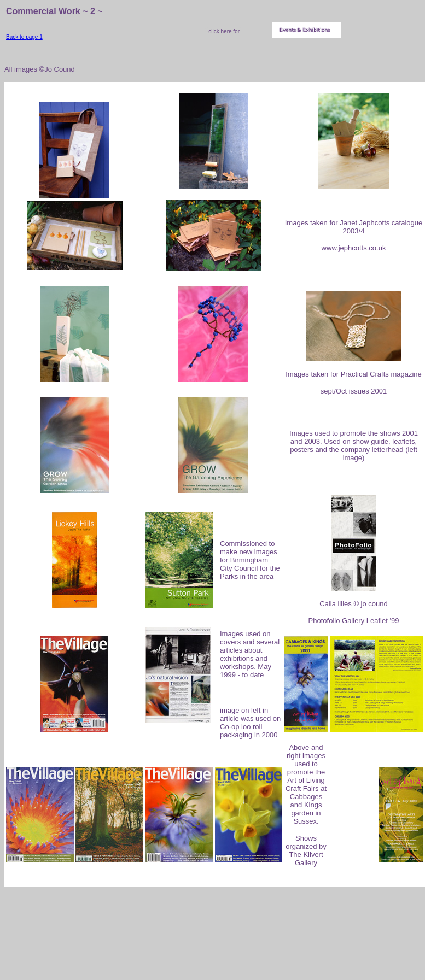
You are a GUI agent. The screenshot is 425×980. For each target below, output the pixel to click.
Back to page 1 (24, 37)
